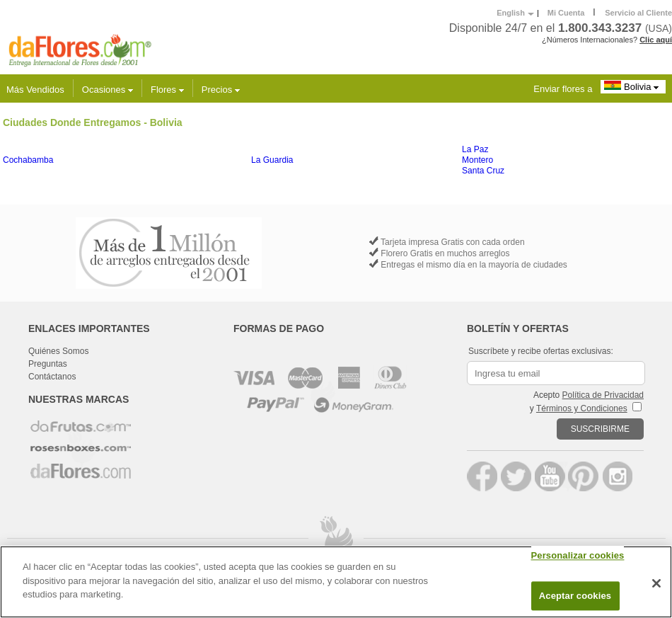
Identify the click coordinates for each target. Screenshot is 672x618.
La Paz (475, 149)
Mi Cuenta (566, 13)
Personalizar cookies (578, 556)
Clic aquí (656, 40)
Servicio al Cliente (638, 13)
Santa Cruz (483, 171)
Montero (477, 160)
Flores (167, 90)
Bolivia (633, 86)
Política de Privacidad (603, 395)
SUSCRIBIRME (600, 429)
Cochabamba (28, 160)
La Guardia (272, 160)
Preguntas (48, 364)
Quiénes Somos (58, 351)
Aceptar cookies (575, 596)
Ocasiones (108, 90)
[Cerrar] (656, 583)
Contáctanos (52, 377)
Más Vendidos (35, 90)
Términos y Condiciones (582, 408)
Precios (221, 90)
